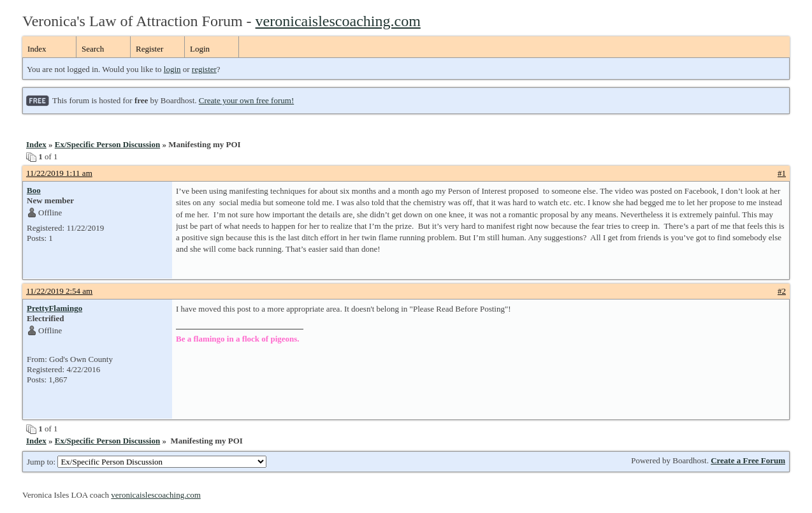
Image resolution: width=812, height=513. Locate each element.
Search (93, 49)
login (172, 69)
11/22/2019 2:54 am (59, 291)
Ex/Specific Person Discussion (107, 144)
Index (37, 49)
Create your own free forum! (246, 100)
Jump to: (147, 462)
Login (200, 49)
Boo (34, 190)
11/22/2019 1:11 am (59, 173)
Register (149, 49)
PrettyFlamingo (54, 308)
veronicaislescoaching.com (338, 21)
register (204, 69)
